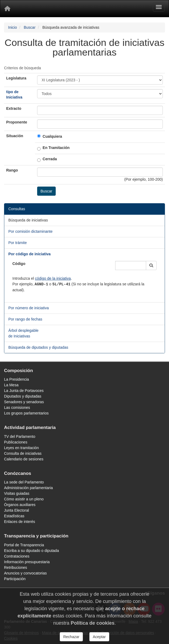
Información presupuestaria (27, 562)
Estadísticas (14, 516)
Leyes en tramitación (21, 448)
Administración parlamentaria (28, 488)
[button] (151, 265)
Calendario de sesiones (24, 459)
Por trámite (17, 243)
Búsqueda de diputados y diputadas (38, 347)
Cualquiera (52, 136)
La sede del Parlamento (24, 482)
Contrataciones (17, 556)
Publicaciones (16, 442)
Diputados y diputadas (23, 396)
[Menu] (159, 7)
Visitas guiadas (17, 493)
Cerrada (50, 159)
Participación (15, 579)
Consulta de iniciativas (23, 453)
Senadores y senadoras (24, 402)
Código (19, 264)
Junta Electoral (17, 510)
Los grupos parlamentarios (26, 413)
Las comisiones (17, 407)
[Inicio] (7, 9)
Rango (12, 170)
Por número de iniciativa (29, 308)
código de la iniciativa (53, 278)
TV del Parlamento (20, 436)
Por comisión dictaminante (30, 231)
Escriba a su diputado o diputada (31, 551)
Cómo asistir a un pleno (24, 499)
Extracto (14, 108)
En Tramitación (56, 148)
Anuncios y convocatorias (25, 573)
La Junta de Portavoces (24, 391)
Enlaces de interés (20, 522)
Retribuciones (16, 567)
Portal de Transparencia (24, 545)
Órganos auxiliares (20, 505)
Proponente (17, 122)
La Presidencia (17, 379)
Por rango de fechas (25, 319)
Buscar (30, 27)
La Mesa (11, 385)
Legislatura (16, 78)
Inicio (13, 27)
